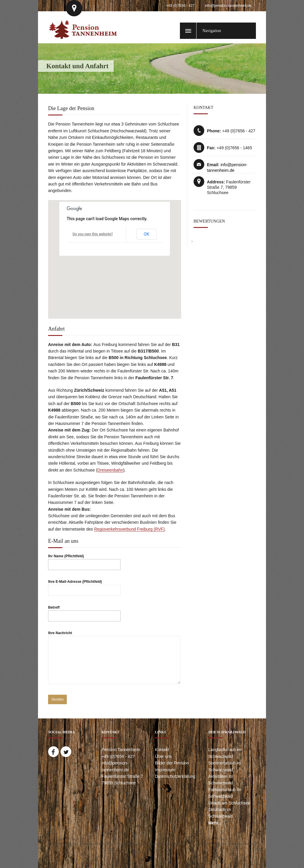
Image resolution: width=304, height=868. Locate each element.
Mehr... (215, 823)
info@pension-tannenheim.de (228, 6)
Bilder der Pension (172, 763)
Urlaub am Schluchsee (229, 803)
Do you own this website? (93, 234)
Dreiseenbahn (110, 470)
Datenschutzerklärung (175, 776)
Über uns (163, 756)
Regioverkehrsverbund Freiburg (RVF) (129, 529)
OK (146, 234)
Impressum (165, 770)
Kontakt (162, 750)
